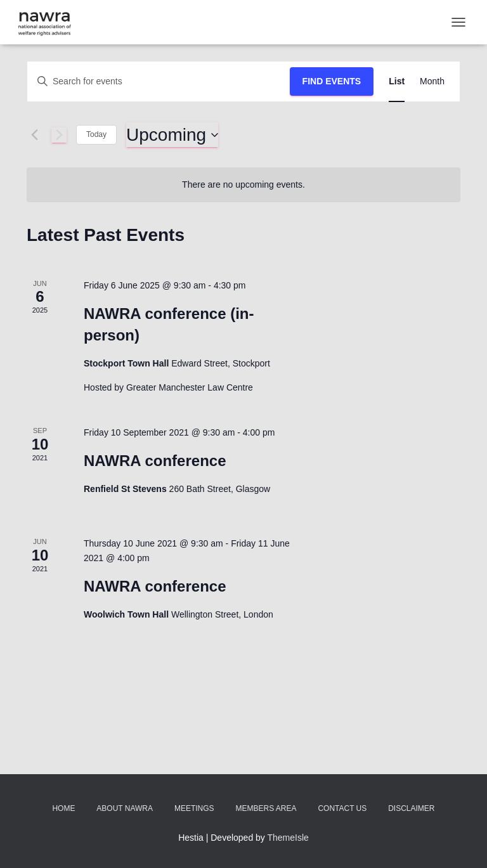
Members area (266, 808)
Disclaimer (411, 808)
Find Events (332, 81)
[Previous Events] (34, 135)
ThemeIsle (288, 838)
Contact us (342, 808)
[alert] (243, 185)
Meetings (194, 808)
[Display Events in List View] (397, 81)
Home (63, 808)
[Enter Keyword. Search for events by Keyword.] (159, 81)
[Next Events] (59, 135)
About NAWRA (125, 808)
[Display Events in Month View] (432, 81)
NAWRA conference (155, 461)
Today (96, 134)
